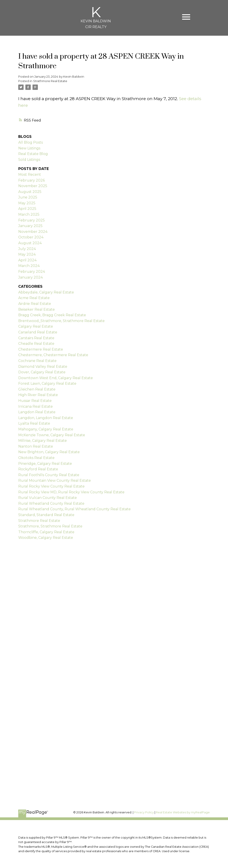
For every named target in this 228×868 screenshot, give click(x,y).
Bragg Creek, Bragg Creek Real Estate (52, 315)
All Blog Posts (31, 142)
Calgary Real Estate (36, 326)
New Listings (29, 148)
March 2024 (29, 266)
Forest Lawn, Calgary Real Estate (47, 383)
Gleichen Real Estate (37, 389)
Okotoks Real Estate (36, 458)
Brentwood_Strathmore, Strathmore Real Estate (61, 321)
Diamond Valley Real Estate (43, 367)
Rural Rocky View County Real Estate (51, 486)
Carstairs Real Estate (36, 338)
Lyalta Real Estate (34, 423)
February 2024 (32, 272)
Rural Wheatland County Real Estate (51, 503)
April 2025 (27, 209)
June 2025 (28, 197)
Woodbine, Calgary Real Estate (46, 538)
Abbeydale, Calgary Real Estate (46, 292)
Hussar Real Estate (35, 401)
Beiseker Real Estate (37, 309)
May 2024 (27, 254)
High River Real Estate (38, 395)
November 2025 (33, 186)
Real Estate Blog (33, 154)
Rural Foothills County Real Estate (49, 475)
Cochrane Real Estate (37, 361)
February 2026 (32, 180)
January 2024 (31, 277)
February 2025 (32, 220)
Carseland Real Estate (38, 332)
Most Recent (30, 175)
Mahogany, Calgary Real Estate (46, 429)
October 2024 (31, 237)
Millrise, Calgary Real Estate (43, 441)
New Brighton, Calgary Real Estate (49, 452)
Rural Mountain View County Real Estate (55, 480)
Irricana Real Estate (36, 406)
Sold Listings (29, 160)
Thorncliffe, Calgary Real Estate (46, 532)
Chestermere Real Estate (41, 349)
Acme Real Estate (34, 298)
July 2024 (27, 249)
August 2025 (30, 192)
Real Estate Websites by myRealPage (183, 812)
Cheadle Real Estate (36, 344)
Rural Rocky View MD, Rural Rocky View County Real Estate (71, 492)
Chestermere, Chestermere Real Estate (53, 355)
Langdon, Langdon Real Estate (46, 418)
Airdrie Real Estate (35, 304)
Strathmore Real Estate (50, 81)
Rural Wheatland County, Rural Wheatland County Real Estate (74, 509)
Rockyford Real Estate (38, 469)
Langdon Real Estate (37, 412)
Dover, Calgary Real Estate (42, 372)
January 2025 (30, 226)
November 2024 (33, 232)
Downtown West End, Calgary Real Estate (56, 378)
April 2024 (27, 260)
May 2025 (27, 203)
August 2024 (30, 243)
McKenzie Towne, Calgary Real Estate (52, 435)
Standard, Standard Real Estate (46, 515)
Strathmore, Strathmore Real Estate (50, 526)
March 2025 (29, 214)
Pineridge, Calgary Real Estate (45, 464)
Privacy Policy (144, 812)
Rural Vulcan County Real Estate (48, 498)
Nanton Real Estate (36, 446)
